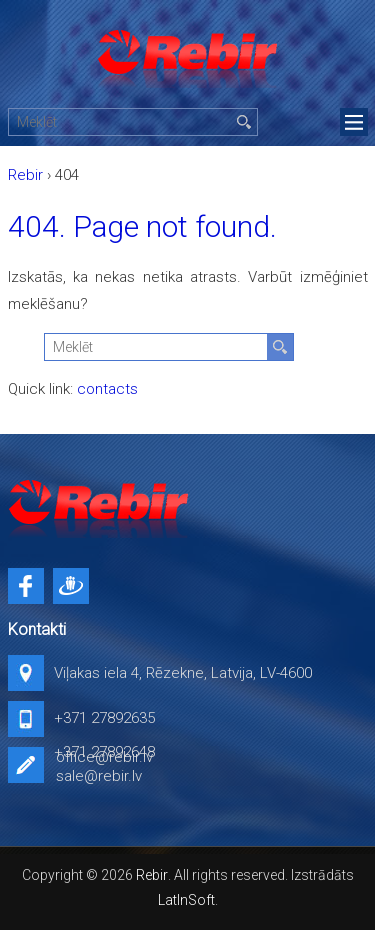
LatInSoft (186, 900)
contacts (107, 389)
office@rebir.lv (104, 757)
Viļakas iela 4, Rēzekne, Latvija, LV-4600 (183, 673)
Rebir (152, 875)
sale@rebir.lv (99, 776)
